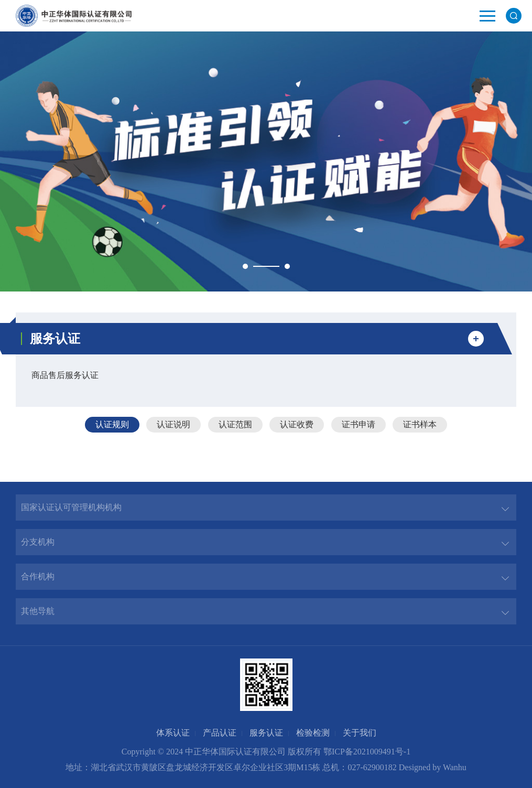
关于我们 (360, 733)
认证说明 (173, 424)
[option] (266, 161)
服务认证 (266, 733)
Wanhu (455, 767)
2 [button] (287, 266)
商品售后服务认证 (65, 375)
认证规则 (112, 424)
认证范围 (235, 424)
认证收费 (297, 424)
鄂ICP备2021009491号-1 (367, 752)
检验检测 (313, 733)
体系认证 (173, 733)
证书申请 (359, 424)
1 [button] (245, 266)
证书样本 (420, 424)
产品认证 (220, 733)
